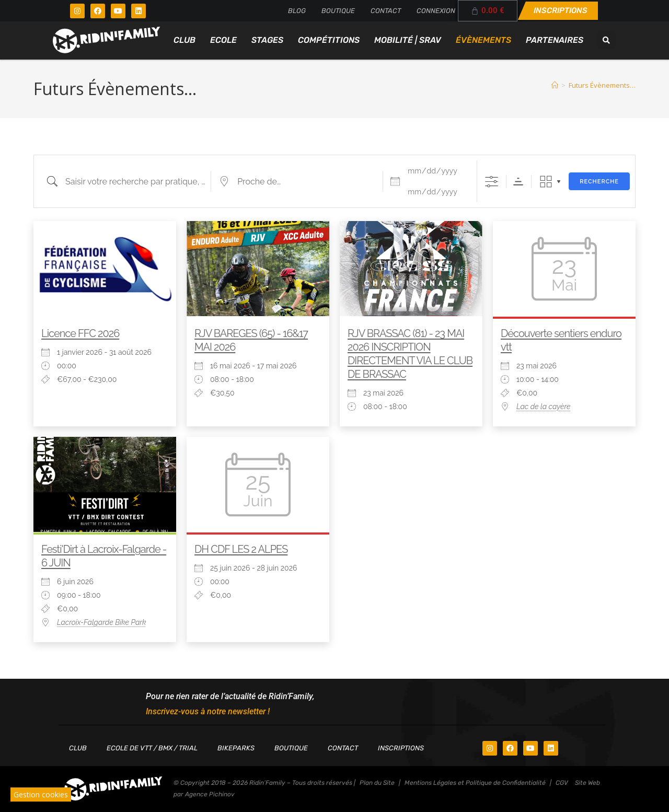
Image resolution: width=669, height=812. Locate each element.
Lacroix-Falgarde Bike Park (102, 622)
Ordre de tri (518, 182)
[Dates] (436, 171)
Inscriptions (401, 748)
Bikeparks (236, 748)
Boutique (338, 11)
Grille (546, 182)
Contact (386, 11)
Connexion (436, 11)
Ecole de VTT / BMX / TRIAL (152, 748)
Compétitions (329, 40)
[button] (606, 40)
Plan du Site (377, 783)
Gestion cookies (41, 794)
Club (184, 40)
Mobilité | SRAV (408, 40)
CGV (562, 783)
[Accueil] (555, 85)
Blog (297, 11)
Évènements (483, 40)
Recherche (599, 182)
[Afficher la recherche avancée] (492, 182)
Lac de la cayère (544, 407)
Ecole (223, 40)
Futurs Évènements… (602, 85)
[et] (436, 192)
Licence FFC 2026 (80, 333)
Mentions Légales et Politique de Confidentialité (475, 783)
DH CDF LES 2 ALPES (241, 549)
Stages (267, 40)
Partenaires (555, 40)
